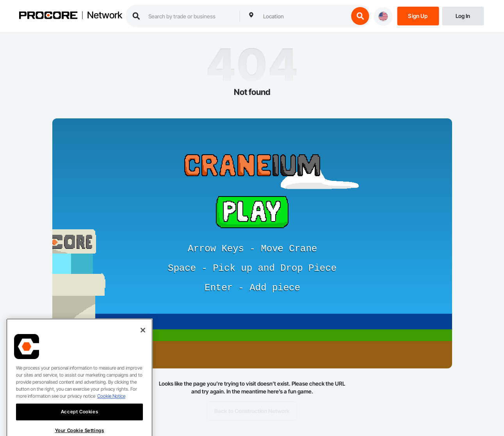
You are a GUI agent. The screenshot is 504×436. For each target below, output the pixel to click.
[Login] (463, 15)
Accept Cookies (79, 420)
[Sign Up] (418, 15)
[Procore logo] (48, 16)
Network (105, 15)
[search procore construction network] (190, 16)
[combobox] (304, 16)
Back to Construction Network (252, 411)
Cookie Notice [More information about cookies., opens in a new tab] (111, 405)
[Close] (143, 339)
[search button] (360, 16)
